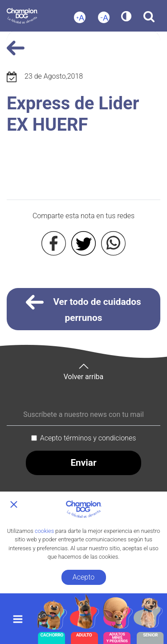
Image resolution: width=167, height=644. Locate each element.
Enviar (83, 463)
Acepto (83, 577)
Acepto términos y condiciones (88, 438)
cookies (44, 531)
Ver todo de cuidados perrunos (83, 308)
